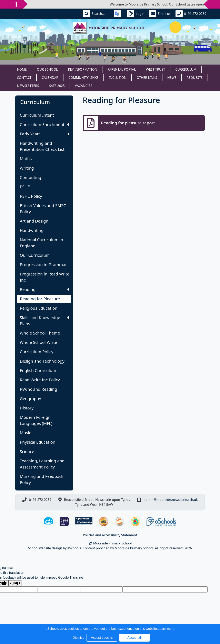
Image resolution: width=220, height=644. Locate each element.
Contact (24, 78)
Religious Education (39, 308)
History (27, 408)
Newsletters (28, 86)
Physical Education (38, 442)
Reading (44, 289)
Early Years (44, 134)
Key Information (83, 69)
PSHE (25, 187)
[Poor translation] (15, 583)
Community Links (83, 78)
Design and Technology (42, 361)
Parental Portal (122, 69)
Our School (47, 69)
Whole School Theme (40, 333)
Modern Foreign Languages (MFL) (36, 420)
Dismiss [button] (78, 638)
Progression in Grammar (43, 265)
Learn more (166, 629)
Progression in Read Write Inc (45, 277)
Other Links (147, 78)
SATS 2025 (57, 86)
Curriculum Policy (37, 352)
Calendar (50, 78)
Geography (30, 399)
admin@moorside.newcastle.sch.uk (171, 500)
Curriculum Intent (37, 115)
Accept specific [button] (102, 638)
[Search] (100, 14)
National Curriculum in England (41, 243)
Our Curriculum (35, 255)
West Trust (156, 69)
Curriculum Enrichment (44, 125)
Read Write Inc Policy (40, 380)
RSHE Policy (31, 196)
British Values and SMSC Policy (43, 209)
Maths (26, 159)
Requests (194, 78)
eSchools (74, 548)
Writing (27, 168)
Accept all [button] (134, 638)
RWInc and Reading (38, 389)
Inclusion (118, 78)
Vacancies (84, 86)
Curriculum (186, 69)
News (172, 78)
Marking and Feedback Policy (42, 479)
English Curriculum (38, 370)
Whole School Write (38, 342)
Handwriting (32, 230)
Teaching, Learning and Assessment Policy (42, 464)
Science (27, 451)
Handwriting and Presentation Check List (42, 146)
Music (25, 433)
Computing (31, 177)
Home (22, 69)
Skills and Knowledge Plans (44, 321)
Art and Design (34, 221)
